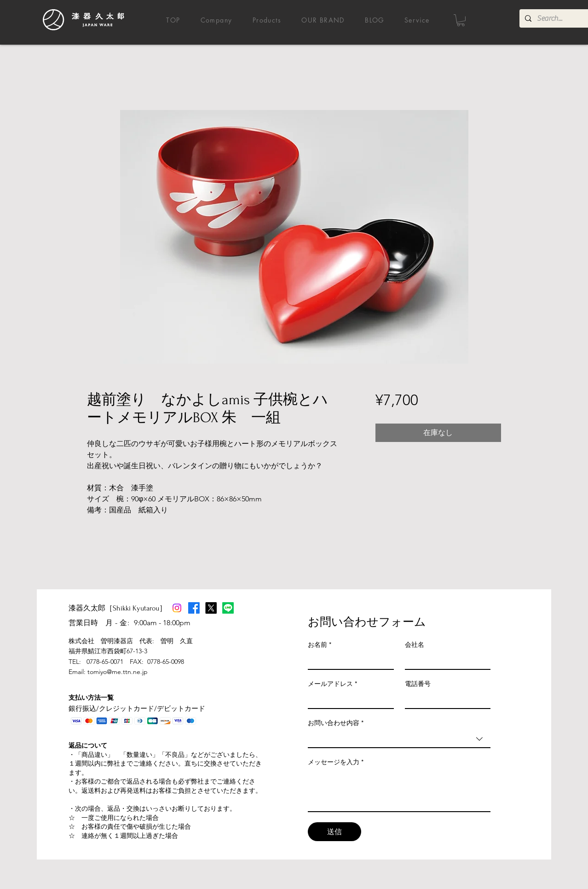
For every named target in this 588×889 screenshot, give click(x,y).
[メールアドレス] (348, 700)
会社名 (415, 645)
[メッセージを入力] (399, 790)
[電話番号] (445, 700)
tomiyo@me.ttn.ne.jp (118, 672)
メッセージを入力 (336, 762)
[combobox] (399, 739)
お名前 (320, 645)
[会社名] (445, 661)
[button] (461, 20)
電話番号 (418, 684)
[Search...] (560, 18)
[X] (211, 608)
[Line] (228, 608)
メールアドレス (332, 684)
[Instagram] (177, 608)
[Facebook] (194, 608)
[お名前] (348, 661)
